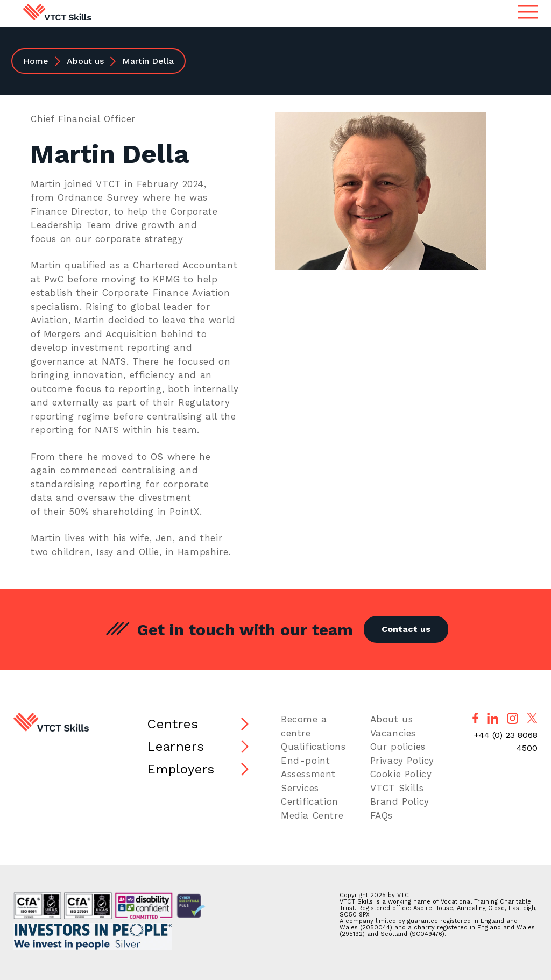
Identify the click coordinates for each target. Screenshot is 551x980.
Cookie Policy (401, 774)
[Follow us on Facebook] (475, 718)
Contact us (406, 629)
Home (36, 61)
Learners (175, 747)
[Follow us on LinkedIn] (493, 718)
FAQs (382, 815)
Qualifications (313, 747)
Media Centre (312, 815)
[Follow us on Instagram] (513, 718)
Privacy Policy (402, 761)
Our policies (398, 747)
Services (300, 788)
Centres (172, 724)
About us (85, 61)
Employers (181, 769)
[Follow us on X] (532, 718)
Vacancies (393, 733)
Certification (310, 801)
